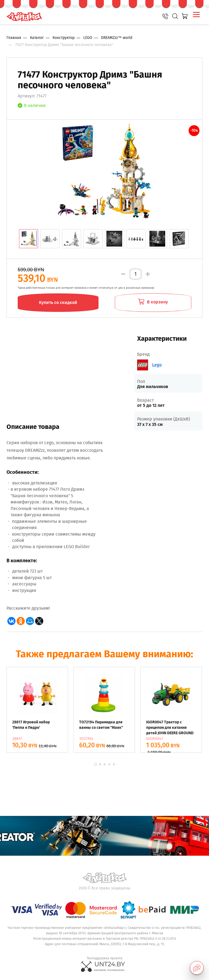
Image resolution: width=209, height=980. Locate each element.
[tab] (29, 239)
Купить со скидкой (58, 302)
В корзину (153, 302)
